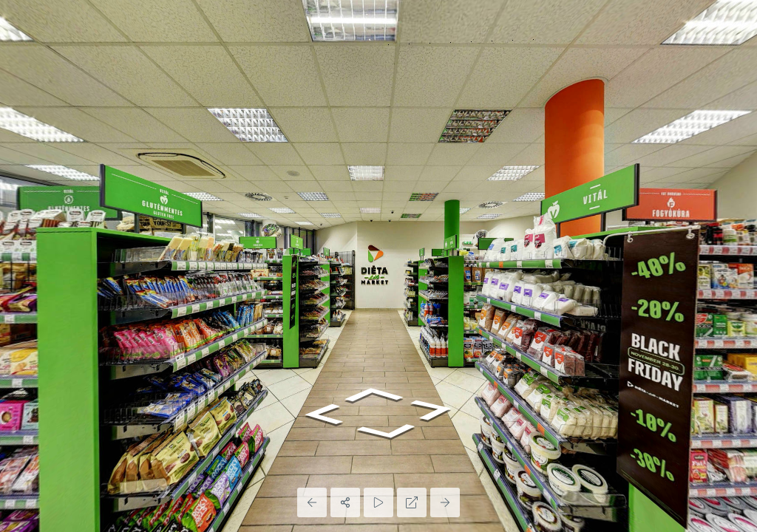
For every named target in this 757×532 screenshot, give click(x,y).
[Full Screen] (412, 502)
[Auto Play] (378, 502)
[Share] (345, 502)
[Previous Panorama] (312, 502)
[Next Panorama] (445, 502)
